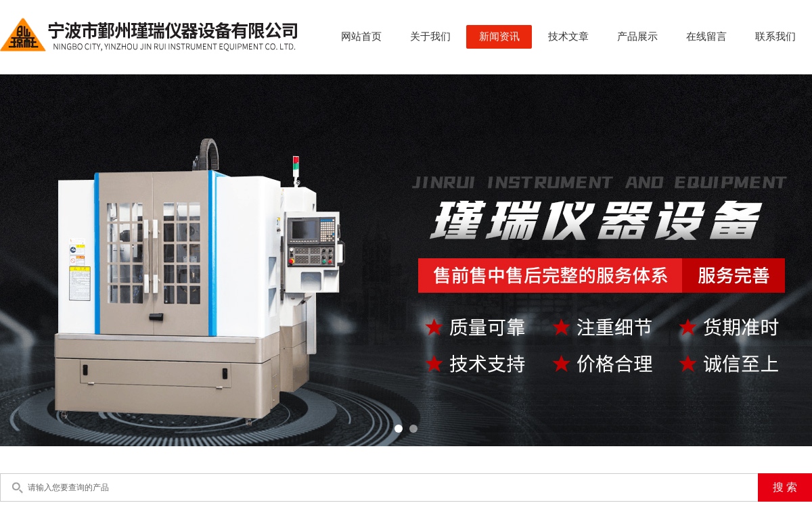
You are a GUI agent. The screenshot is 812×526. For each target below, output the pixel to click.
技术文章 (568, 37)
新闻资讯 (499, 37)
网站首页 (361, 37)
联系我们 (775, 37)
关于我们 (430, 37)
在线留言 (706, 37)
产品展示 (637, 37)
